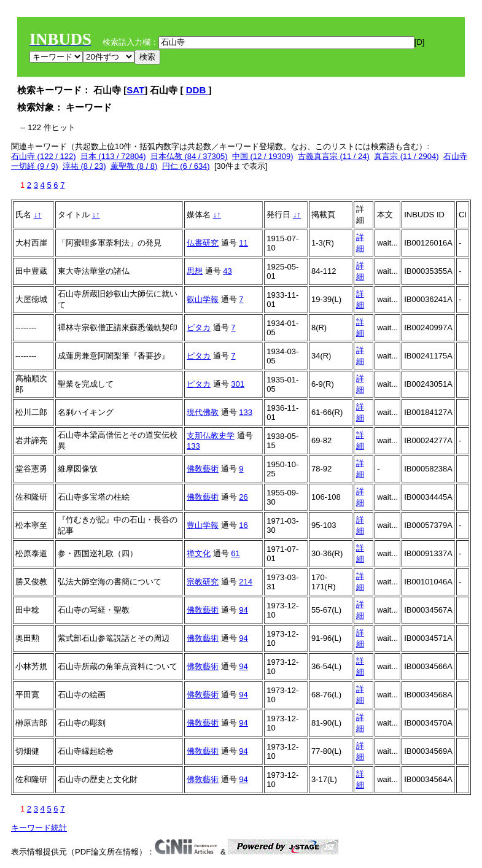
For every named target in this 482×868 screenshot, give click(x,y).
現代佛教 (203, 412)
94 (243, 610)
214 (246, 582)
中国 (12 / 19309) (263, 156)
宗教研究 (203, 582)
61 (235, 553)
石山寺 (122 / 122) (44, 156)
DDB (197, 90)
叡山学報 (203, 299)
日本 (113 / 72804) (113, 156)
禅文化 (199, 553)
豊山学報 (203, 525)
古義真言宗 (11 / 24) (334, 156)
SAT (135, 90)
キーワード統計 (39, 828)
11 (243, 243)
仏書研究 (203, 243)
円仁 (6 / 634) (186, 166)
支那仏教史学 (211, 436)
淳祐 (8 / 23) (84, 166)
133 (246, 412)
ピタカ (199, 327)
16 (243, 525)
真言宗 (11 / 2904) (406, 156)
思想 (195, 271)
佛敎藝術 (203, 469)
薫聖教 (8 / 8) (134, 166)
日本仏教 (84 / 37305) (189, 156)
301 (238, 384)
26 (243, 497)
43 (227, 271)
